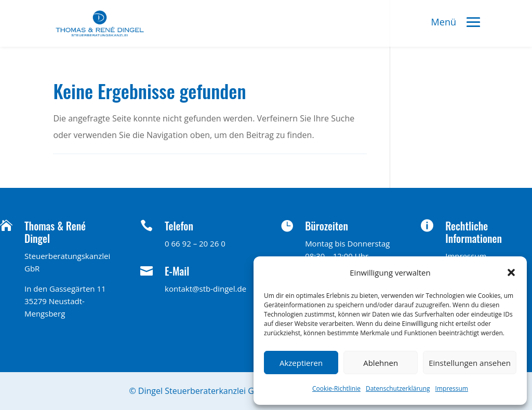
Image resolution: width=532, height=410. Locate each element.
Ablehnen (381, 363)
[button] (511, 272)
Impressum (452, 388)
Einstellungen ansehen (470, 363)
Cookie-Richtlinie (336, 388)
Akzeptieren (301, 363)
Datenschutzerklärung (398, 388)
